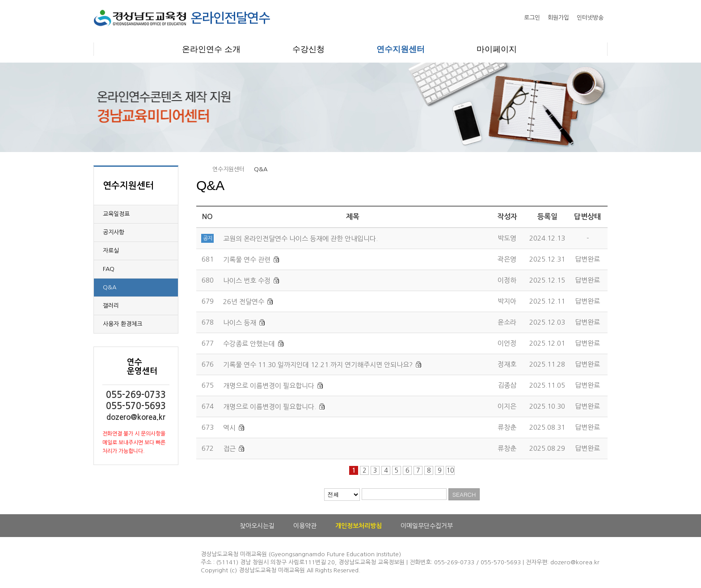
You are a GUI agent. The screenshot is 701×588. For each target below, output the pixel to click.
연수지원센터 (401, 49)
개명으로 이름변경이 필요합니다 (269, 386)
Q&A (110, 287)
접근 (229, 449)
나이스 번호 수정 (247, 281)
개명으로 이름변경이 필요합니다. (270, 407)
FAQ (109, 269)
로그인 (532, 18)
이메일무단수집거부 (427, 526)
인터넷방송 (590, 18)
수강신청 (308, 49)
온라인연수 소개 (211, 49)
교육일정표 (116, 214)
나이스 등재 (240, 323)
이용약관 (305, 526)
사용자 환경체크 (122, 324)
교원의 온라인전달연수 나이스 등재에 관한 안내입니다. (300, 239)
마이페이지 (497, 49)
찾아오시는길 (257, 526)
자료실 (111, 251)
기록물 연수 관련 (247, 260)
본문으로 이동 (0, 0)
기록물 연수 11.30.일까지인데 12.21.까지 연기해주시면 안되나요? (318, 365)
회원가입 (558, 18)
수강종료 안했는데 (249, 344)
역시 (229, 428)
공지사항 (114, 232)
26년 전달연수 (244, 302)
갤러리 (111, 306)
